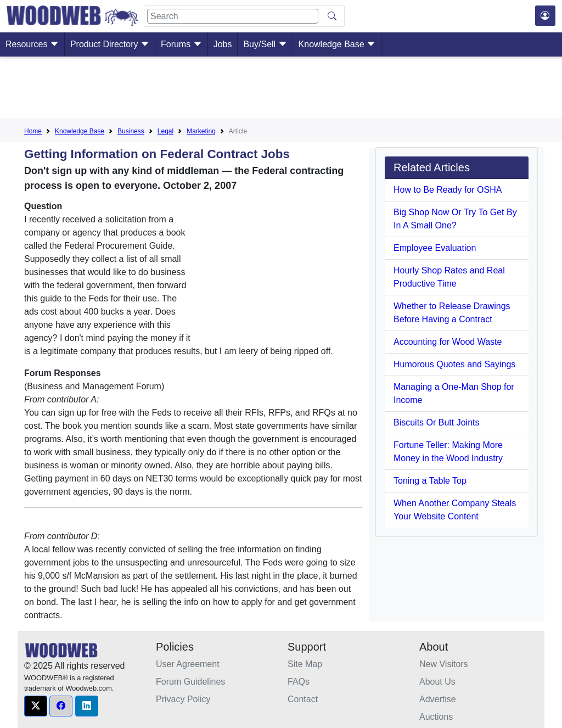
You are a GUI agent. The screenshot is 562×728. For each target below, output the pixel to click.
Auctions (436, 717)
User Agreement (188, 664)
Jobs (223, 44)
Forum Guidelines (190, 682)
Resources (32, 44)
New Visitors (444, 664)
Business (131, 131)
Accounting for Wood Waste (448, 342)
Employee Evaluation (435, 248)
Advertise (438, 699)
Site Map (305, 664)
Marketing (201, 131)
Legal (165, 131)
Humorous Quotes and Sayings (454, 364)
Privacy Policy (183, 699)
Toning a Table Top (430, 481)
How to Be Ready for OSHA (448, 190)
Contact (303, 699)
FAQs (299, 682)
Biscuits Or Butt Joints (437, 422)
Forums (181, 44)
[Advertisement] (281, 89)
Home (33, 131)
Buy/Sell (265, 44)
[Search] (233, 16)
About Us (437, 682)
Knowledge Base (337, 44)
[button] (36, 706)
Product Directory (110, 44)
